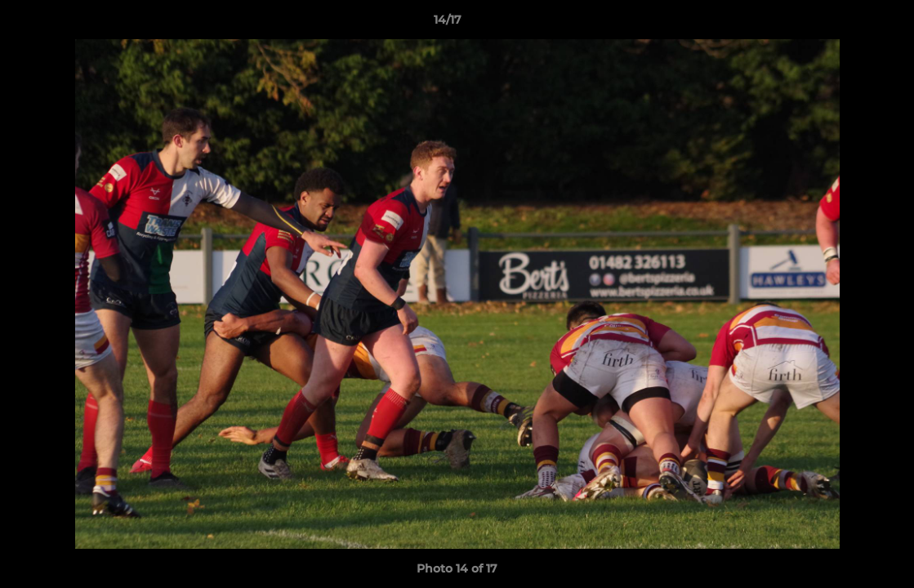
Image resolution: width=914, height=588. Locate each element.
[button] (845, 24)
